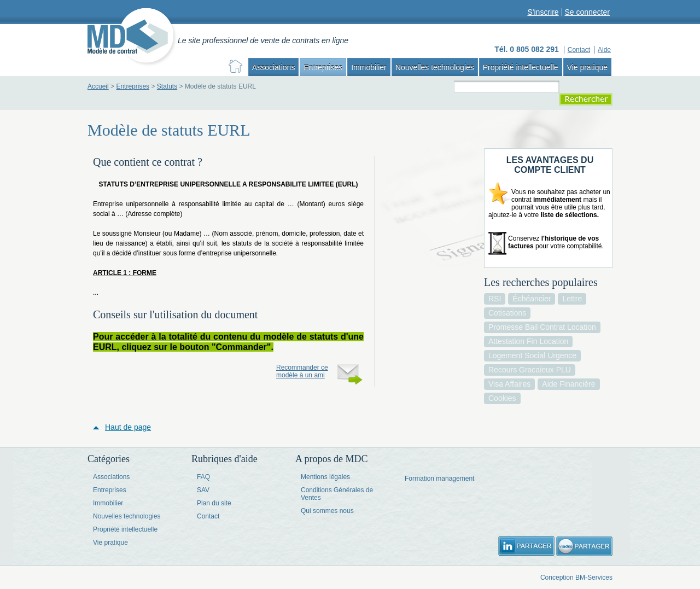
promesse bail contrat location (542, 327)
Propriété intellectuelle (521, 67)
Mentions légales (325, 477)
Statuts (167, 86)
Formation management (439, 479)
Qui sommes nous (327, 511)
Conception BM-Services (576, 578)
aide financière (568, 384)
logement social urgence (532, 355)
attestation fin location (528, 341)
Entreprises (323, 67)
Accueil (98, 86)
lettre (572, 299)
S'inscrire (543, 12)
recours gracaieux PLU (530, 370)
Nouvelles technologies (435, 67)
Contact (208, 516)
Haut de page (128, 427)
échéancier (532, 299)
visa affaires (509, 384)
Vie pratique (587, 67)
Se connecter (588, 12)
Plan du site (214, 503)
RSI (495, 299)
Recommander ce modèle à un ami (302, 371)
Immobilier (369, 67)
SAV (203, 490)
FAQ (203, 477)
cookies (502, 398)
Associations (274, 67)
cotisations (507, 313)
